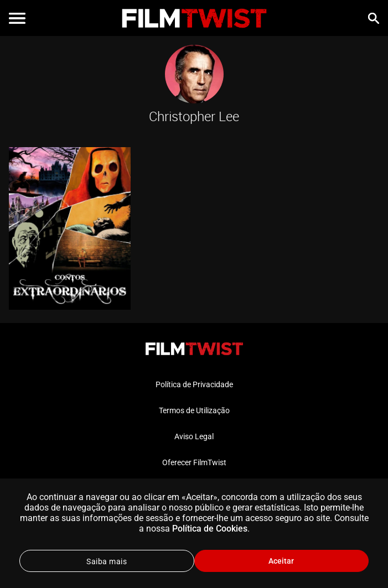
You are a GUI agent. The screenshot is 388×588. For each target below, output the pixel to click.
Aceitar (281, 561)
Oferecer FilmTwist (194, 462)
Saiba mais (107, 561)
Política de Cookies (210, 529)
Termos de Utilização (194, 410)
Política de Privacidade (194, 384)
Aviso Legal (194, 436)
